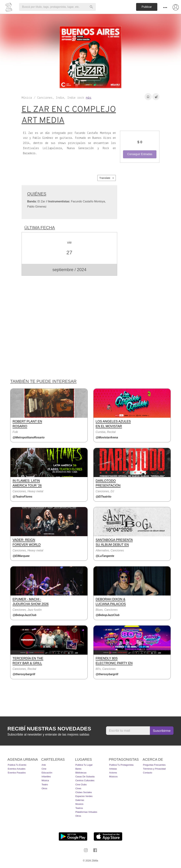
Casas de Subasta (85, 777)
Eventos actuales (17, 769)
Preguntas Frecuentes (154, 765)
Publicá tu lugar (84, 765)
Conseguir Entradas (140, 154)
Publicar (147, 7)
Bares (78, 769)
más (89, 98)
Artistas (113, 769)
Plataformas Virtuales (86, 812)
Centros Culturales (85, 780)
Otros (44, 788)
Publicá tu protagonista (121, 765)
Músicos (113, 777)
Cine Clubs (81, 785)
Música (45, 780)
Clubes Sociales (84, 792)
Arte (44, 765)
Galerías (80, 800)
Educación (47, 773)
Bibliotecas (81, 773)
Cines (78, 788)
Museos (79, 804)
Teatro (45, 785)
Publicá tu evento (17, 765)
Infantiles (46, 777)
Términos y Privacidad (154, 769)
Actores (113, 773)
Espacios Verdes (84, 796)
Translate (107, 178)
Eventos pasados (17, 773)
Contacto (148, 773)
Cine (44, 769)
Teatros (79, 808)
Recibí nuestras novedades (49, 729)
